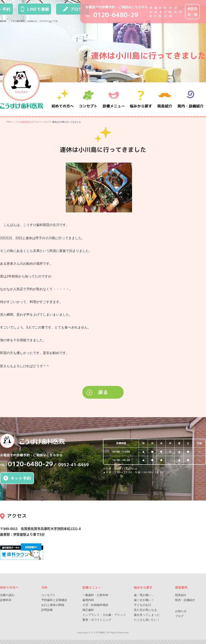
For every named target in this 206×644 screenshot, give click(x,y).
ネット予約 (17, 478)
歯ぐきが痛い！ (144, 600)
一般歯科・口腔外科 (95, 595)
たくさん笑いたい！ (147, 620)
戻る (103, 392)
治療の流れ (7, 595)
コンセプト (48, 595)
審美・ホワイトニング (97, 620)
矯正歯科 (88, 610)
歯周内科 (88, 600)
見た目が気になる (145, 610)
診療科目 (6, 600)
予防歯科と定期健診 (54, 600)
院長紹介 (165, 99)
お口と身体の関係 (53, 605)
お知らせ (181, 611)
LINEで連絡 (35, 9)
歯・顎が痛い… (144, 595)
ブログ (73, 9)
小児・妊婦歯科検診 (95, 605)
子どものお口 (143, 605)
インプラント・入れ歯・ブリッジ (104, 615)
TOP (8, 122)
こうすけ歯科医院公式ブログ (27, 122)
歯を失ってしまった (147, 615)
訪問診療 (47, 610)
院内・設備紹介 (191, 99)
